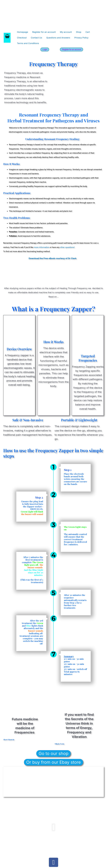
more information (41, 247)
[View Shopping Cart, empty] (7, 38)
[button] (53, 827)
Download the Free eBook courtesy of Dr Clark (53, 258)
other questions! (67, 247)
